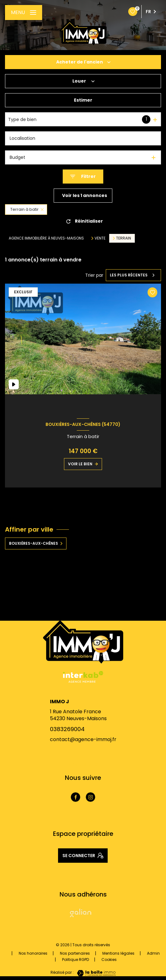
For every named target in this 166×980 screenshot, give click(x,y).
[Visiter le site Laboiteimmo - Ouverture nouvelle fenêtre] (95, 973)
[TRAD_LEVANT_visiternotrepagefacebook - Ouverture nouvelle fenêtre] (76, 797)
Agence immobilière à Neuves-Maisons (46, 238)
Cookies (109, 960)
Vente (100, 238)
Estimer (83, 100)
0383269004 (67, 729)
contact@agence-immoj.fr (83, 739)
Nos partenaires (75, 953)
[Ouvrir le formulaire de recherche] (83, 177)
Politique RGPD (76, 960)
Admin (153, 953)
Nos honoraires (33, 953)
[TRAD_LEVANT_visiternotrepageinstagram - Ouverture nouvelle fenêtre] (90, 797)
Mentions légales (118, 953)
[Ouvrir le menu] (24, 13)
